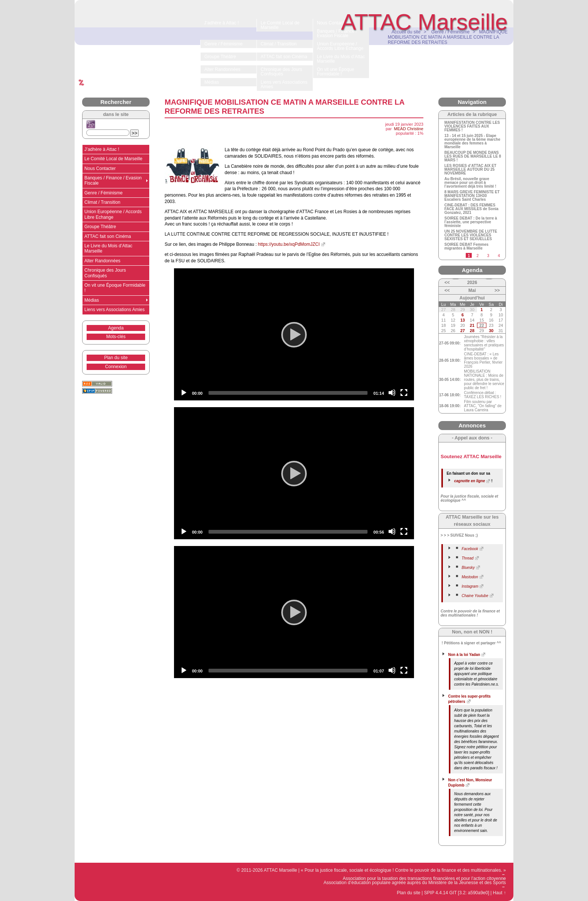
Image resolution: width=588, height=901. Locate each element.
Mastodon (470, 577)
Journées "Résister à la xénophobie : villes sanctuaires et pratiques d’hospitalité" (484, 343)
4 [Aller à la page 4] (499, 256)
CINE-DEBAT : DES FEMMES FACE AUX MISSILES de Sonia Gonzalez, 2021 (471, 209)
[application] (294, 334)
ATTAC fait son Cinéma (108, 236)
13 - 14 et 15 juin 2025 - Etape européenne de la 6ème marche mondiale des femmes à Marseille (472, 141)
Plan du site (116, 358)
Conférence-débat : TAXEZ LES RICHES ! (482, 395)
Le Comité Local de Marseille (113, 159)
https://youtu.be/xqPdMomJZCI (289, 244)
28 (472, 331)
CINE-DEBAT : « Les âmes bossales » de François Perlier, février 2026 (483, 360)
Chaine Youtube (475, 596)
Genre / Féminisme (103, 193)
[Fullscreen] (404, 393)
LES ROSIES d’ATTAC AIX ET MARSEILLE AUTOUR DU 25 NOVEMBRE (470, 170)
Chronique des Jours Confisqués (105, 273)
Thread (468, 558)
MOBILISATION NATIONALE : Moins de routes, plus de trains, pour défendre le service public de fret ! (484, 380)
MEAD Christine (409, 129)
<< (447, 283)
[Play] (294, 334)
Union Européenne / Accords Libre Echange (113, 214)
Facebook (470, 549)
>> (497, 290)
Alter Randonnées (102, 261)
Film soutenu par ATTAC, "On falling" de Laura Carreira (483, 406)
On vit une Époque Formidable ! (115, 288)
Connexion (116, 367)
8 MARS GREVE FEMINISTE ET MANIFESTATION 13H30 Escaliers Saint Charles (472, 196)
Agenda (116, 328)
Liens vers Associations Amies (115, 310)
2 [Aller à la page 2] (478, 256)
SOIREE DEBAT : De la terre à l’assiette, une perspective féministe (471, 222)
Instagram (470, 586)
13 (462, 320)
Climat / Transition (102, 202)
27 (462, 331)
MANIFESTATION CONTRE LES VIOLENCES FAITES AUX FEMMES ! (472, 126)
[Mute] (392, 393)
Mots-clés (116, 337)
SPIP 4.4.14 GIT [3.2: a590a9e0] (457, 893)
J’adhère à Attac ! (102, 149)
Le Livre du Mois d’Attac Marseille (108, 248)
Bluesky (468, 568)
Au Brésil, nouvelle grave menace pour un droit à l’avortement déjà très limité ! (470, 183)
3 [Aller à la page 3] (488, 256)
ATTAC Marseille (425, 22)
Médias (92, 300)
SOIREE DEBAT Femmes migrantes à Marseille (466, 247)
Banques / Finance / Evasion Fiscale (113, 181)
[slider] (288, 393)
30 (491, 331)
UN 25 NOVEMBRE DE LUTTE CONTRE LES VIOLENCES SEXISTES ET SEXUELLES (471, 235)
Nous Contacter (100, 168)
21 (472, 325)
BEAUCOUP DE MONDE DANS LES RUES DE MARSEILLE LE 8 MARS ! (473, 156)
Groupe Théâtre (100, 227)
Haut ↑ (499, 893)
